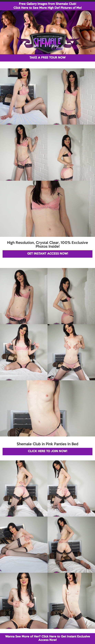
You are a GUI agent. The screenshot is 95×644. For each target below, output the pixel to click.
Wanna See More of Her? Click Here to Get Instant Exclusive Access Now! (48, 638)
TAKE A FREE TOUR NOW (47, 58)
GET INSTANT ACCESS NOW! (48, 254)
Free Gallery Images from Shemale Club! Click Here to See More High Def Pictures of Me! (47, 6)
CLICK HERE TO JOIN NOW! (47, 451)
